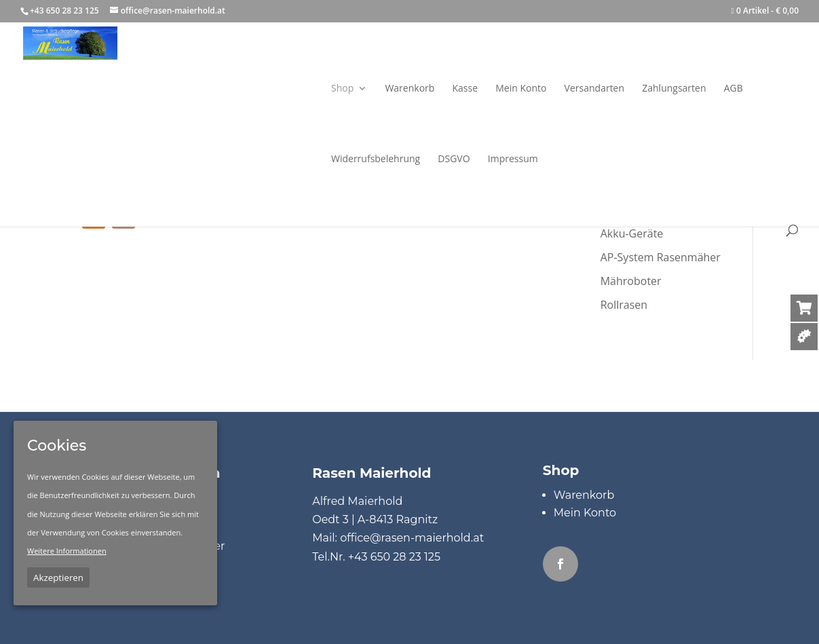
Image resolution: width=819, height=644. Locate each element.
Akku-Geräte (632, 233)
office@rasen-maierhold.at (412, 538)
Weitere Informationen (67, 551)
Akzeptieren (58, 577)
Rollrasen (624, 305)
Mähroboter (631, 281)
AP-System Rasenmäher (661, 257)
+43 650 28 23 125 (394, 557)
